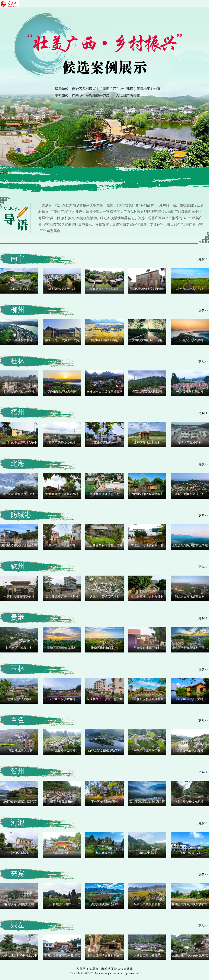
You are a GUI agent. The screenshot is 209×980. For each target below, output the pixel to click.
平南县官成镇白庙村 (147, 648)
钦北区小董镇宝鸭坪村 (104, 597)
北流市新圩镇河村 (19, 699)
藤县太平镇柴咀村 (190, 443)
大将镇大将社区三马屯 (147, 340)
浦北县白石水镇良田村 (190, 597)
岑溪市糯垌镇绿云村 (104, 443)
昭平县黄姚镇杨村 (62, 802)
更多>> (203, 259)
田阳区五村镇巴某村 (62, 750)
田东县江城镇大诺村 (19, 750)
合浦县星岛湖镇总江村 (104, 494)
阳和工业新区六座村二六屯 (62, 340)
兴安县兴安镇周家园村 (147, 392)
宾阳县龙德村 (19, 289)
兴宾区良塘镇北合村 (104, 904)
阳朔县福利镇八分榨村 (19, 392)
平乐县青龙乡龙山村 (190, 392)
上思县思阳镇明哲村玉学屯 (190, 545)
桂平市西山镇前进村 (19, 648)
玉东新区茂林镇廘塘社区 (147, 699)
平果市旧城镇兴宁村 (147, 750)
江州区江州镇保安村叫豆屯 (104, 956)
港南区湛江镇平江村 (104, 648)
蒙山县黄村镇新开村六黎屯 (19, 443)
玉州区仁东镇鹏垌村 (62, 699)
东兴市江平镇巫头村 (62, 545)
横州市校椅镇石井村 (190, 289)
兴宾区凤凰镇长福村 (147, 904)
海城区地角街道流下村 (190, 494)
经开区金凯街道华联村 (104, 289)
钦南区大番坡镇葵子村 (19, 597)
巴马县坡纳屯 (62, 853)
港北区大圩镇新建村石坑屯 (190, 648)
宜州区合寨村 (19, 853)
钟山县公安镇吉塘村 (190, 802)
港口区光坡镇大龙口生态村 (19, 545)
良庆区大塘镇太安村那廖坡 (147, 289)
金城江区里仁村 (190, 853)
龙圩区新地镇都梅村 (147, 443)
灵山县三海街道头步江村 (147, 597)
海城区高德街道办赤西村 (62, 494)
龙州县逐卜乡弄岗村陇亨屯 (190, 956)
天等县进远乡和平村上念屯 (19, 956)
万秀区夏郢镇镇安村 (62, 443)
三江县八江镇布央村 (190, 340)
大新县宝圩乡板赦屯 (147, 956)
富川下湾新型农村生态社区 (147, 802)
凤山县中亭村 (147, 853)
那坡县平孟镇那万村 (190, 750)
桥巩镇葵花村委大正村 (19, 904)
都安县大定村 (104, 853)
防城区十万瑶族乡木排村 (147, 545)
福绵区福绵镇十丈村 (190, 699)
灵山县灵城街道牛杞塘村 (62, 597)
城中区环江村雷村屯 (19, 340)
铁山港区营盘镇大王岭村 (19, 494)
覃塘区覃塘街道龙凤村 (62, 648)
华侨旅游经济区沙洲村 (62, 392)
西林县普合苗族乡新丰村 (104, 750)
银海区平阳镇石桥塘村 (147, 494)
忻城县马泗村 (62, 904)
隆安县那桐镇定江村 (62, 289)
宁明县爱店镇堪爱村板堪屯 (62, 956)
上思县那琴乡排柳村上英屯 (104, 545)
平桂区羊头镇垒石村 (104, 802)
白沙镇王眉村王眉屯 (104, 340)
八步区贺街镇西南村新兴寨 (19, 802)
